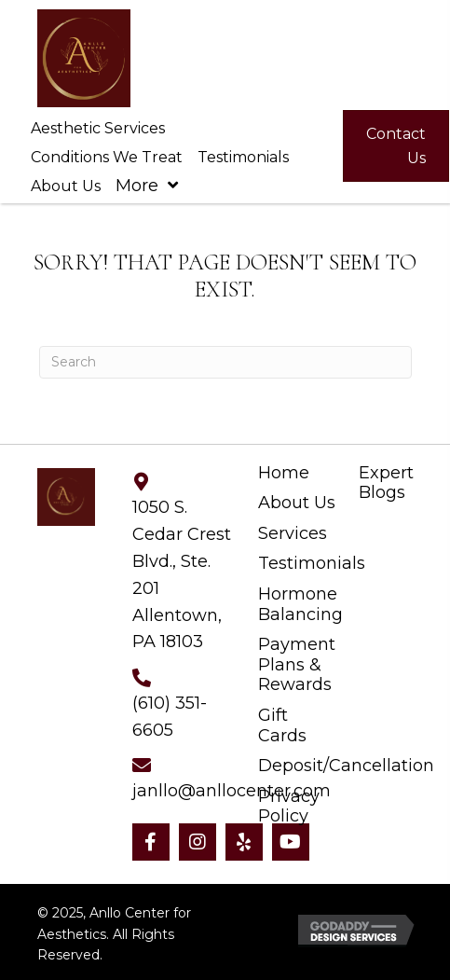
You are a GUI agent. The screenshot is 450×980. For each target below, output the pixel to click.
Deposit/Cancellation (346, 766)
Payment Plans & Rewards (297, 665)
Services (293, 534)
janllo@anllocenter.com (232, 791)
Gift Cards (282, 726)
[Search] (225, 362)
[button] (151, 842)
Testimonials (312, 564)
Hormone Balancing (300, 605)
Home (284, 473)
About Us (297, 503)
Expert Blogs (386, 483)
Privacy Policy (289, 807)
